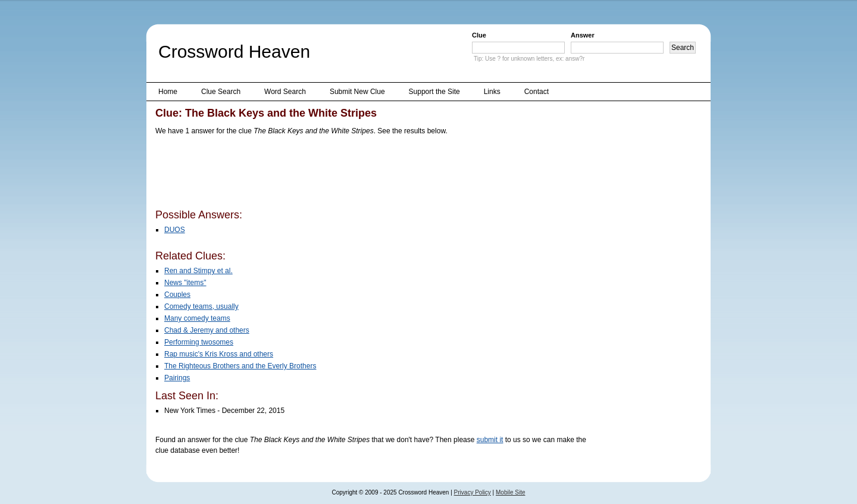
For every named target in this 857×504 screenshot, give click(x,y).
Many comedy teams (197, 318)
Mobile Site (510, 492)
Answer (583, 35)
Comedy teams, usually (201, 306)
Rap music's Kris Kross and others (219, 354)
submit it (490, 440)
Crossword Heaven (234, 51)
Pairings (177, 378)
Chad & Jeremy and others (207, 330)
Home (168, 92)
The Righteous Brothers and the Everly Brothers (240, 366)
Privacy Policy (473, 492)
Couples (177, 295)
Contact (537, 92)
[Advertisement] (372, 174)
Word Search (285, 92)
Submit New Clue (357, 92)
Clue (479, 35)
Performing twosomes (199, 342)
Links (492, 92)
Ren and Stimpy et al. (198, 271)
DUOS (175, 230)
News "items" (185, 283)
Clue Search (221, 92)
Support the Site (434, 92)
